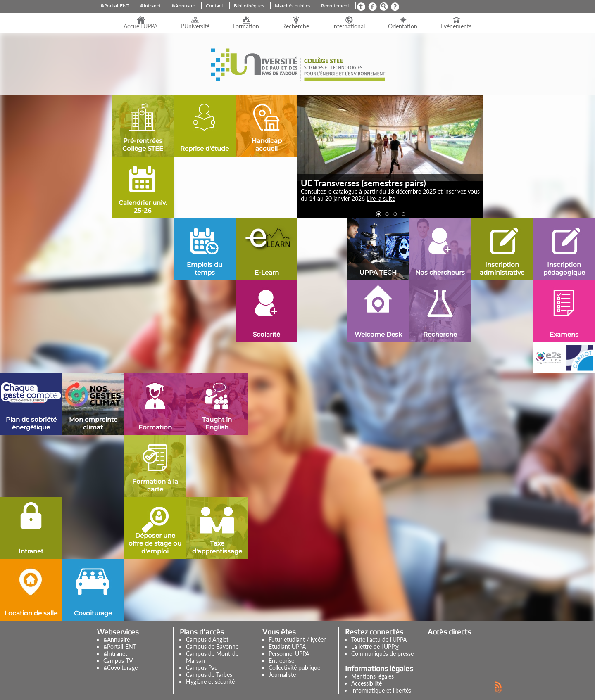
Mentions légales (372, 676)
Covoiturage (122, 668)
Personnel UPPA (289, 654)
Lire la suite (381, 198)
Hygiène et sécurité (210, 682)
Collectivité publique (294, 668)
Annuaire (185, 6)
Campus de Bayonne (212, 647)
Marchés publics (293, 6)
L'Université (195, 26)
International (349, 26)
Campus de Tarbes (209, 675)
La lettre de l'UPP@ (375, 647)
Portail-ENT (117, 6)
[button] (378, 214)
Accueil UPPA (140, 26)
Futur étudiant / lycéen (298, 639)
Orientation (403, 26)
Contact (214, 6)
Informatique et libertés (381, 690)
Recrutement (335, 6)
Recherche (296, 26)
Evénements (456, 26)
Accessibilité (367, 683)
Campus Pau (202, 668)
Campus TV (118, 661)
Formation (246, 26)
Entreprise (281, 661)
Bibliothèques (249, 6)
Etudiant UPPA (287, 647)
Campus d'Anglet (207, 639)
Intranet (152, 6)
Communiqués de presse (382, 654)
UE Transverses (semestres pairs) (363, 183)
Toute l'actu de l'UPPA (379, 639)
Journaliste (282, 675)
